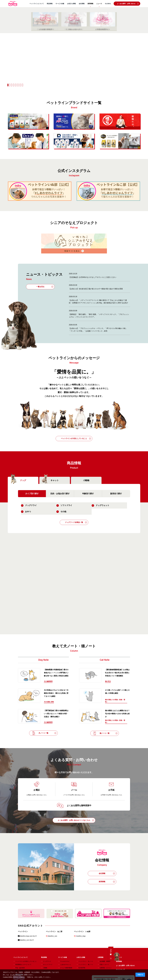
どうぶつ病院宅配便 (66, 968)
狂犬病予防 (82, 968)
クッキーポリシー (16, 975)
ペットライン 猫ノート (86, 965)
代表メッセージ (104, 965)
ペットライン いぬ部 (82, 931)
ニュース (99, 4)
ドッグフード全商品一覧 (76, 522)
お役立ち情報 (71, 4)
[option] (74, 37)
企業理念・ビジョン (106, 968)
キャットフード (48, 965)
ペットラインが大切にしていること (76, 439)
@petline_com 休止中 (27, 940)
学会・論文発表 (20, 968)
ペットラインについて (37, 4)
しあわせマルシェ (66, 965)
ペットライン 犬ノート (86, 961)
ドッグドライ (29, 505)
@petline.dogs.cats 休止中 (28, 936)
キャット (50, 480)
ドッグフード (47, 961)
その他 (61, 512)
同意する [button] (140, 975)
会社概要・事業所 (105, 961)
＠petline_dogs (81, 936)
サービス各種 (60, 4)
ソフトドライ (64, 505)
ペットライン (23, 931)
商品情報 (50, 4)
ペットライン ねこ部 (54, 931)
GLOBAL (108, 4)
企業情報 (101, 957)
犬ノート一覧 (44, 733)
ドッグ (18, 480)
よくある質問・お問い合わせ (128, 4)
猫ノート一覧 (105, 733)
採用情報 (90, 4)
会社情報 (82, 4)
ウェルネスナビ (65, 961)
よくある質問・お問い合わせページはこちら (76, 820)
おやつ (26, 512)
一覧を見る (45, 287)
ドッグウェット (100, 505)
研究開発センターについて (23, 965)
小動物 (86, 480)
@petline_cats (53, 936)
